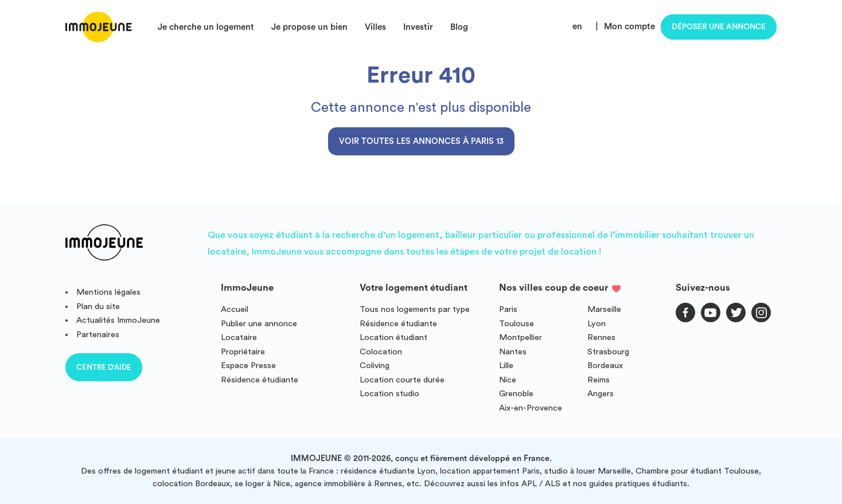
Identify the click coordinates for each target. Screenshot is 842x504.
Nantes (513, 352)
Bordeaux (605, 366)
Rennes (601, 337)
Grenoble (516, 394)
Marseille (604, 309)
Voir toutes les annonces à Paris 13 (421, 141)
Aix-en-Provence (531, 408)
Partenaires (98, 335)
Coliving (375, 366)
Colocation (381, 352)
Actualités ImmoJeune (118, 320)
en (577, 27)
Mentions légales (108, 292)
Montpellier (521, 337)
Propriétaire (243, 352)
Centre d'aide (104, 367)
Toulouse (516, 324)
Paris (508, 309)
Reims (599, 380)
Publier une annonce (259, 324)
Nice (508, 380)
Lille (506, 366)
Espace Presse (248, 366)
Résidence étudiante (260, 380)
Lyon (597, 324)
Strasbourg (608, 352)
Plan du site (98, 306)
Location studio (389, 394)
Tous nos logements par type (415, 309)
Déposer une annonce (719, 27)
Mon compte (629, 27)
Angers (601, 394)
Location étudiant (393, 337)
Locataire (239, 337)
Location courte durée (402, 380)
